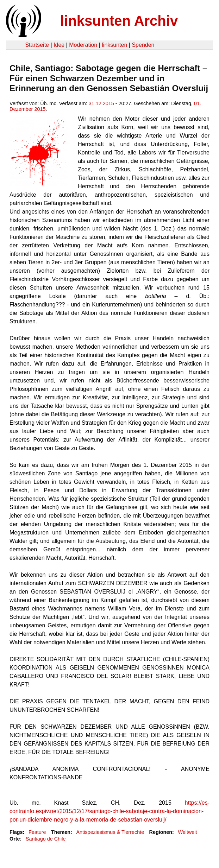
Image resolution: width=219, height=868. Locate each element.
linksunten (114, 45)
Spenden (143, 45)
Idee (59, 45)
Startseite (37, 45)
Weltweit (187, 832)
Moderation (83, 45)
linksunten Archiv (119, 21)
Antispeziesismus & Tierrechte (110, 832)
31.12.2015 (101, 103)
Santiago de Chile (46, 839)
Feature (37, 832)
